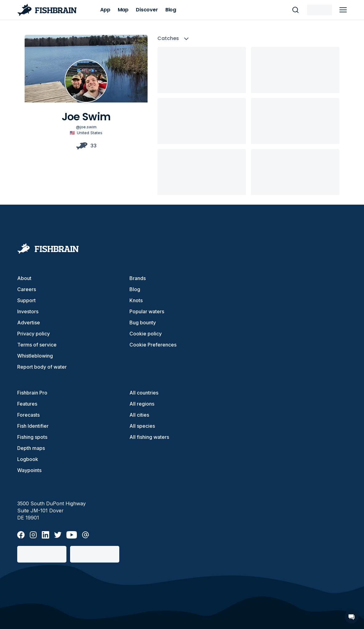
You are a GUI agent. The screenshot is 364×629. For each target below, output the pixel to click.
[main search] (295, 10)
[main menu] (343, 10)
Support (26, 300)
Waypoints (29, 470)
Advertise (29, 323)
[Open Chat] (352, 617)
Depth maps (31, 448)
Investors (28, 311)
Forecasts (28, 415)
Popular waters (147, 311)
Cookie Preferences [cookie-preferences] (153, 345)
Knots (136, 300)
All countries (144, 393)
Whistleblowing (35, 356)
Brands (138, 278)
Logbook (28, 459)
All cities (139, 415)
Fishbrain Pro (32, 393)
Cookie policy (146, 334)
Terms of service (37, 345)
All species (142, 426)
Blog (135, 289)
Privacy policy (34, 334)
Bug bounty (143, 323)
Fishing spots (32, 437)
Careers (27, 289)
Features (27, 404)
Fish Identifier (33, 426)
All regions (142, 404)
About (24, 278)
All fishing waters (149, 437)
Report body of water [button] (42, 367)
